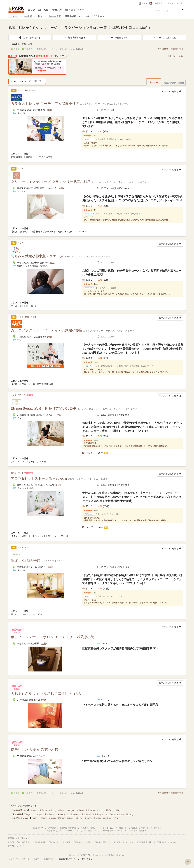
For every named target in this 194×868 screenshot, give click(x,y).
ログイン (169, 3)
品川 (79, 818)
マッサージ (14, 16)
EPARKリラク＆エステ (16, 10)
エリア (31, 10)
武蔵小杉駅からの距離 (174, 83)
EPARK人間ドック (103, 842)
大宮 (43, 810)
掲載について (37, 828)
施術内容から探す (75, 38)
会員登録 (159, 3)
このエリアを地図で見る (171, 49)
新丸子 (110, 814)
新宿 (71, 810)
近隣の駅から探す (30, 38)
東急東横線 (17, 814)
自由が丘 (85, 814)
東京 (88, 818)
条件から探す (119, 38)
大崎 (100, 810)
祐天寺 (60, 814)
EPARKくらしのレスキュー (168, 842)
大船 (35, 818)
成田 (116, 818)
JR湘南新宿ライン (20, 810)
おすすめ (154, 82)
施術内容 (57, 10)
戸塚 (118, 810)
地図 (50, 110)
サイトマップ (123, 831)
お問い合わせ (96, 828)
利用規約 (72, 828)
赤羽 (52, 810)
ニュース (114, 828)
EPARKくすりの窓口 (82, 842)
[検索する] (183, 10)
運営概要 (134, 831)
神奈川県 (28, 16)
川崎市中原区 (54, 16)
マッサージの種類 (154, 828)
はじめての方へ (51, 828)
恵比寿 (90, 810)
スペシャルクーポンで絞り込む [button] (27, 81)
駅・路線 (43, 10)
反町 (120, 814)
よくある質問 (83, 828)
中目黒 (49, 814)
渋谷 (80, 810)
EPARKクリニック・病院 (59, 842)
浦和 (34, 810)
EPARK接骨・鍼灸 (145, 842)
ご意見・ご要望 (75, 10)
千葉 (97, 818)
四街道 (107, 818)
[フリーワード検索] (167, 10)
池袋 (62, 810)
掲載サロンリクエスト (128, 828)
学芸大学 (72, 814)
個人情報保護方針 (108, 831)
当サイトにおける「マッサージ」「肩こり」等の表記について (73, 831)
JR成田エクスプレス (21, 818)
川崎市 (40, 16)
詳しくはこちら (177, 56)
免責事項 (143, 831)
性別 (144, 3)
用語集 (142, 828)
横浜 (110, 810)
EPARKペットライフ (17, 846)
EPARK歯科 (40, 842)
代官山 (38, 814)
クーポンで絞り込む (164, 38)
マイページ (181, 3)
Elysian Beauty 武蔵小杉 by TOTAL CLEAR (49, 62)
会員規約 (63, 828)
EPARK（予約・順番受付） (20, 842)
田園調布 (98, 814)
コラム (106, 828)
